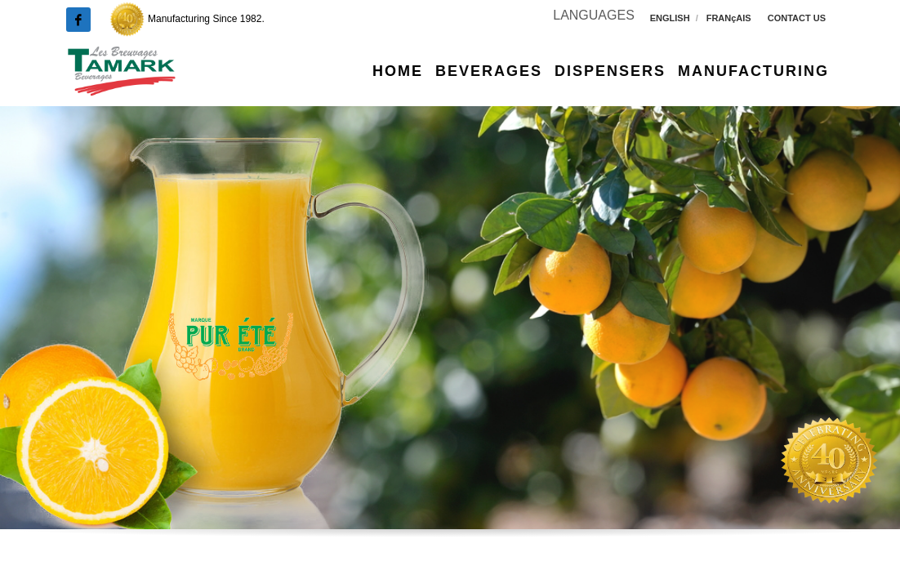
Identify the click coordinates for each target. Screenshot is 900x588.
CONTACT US (797, 18)
